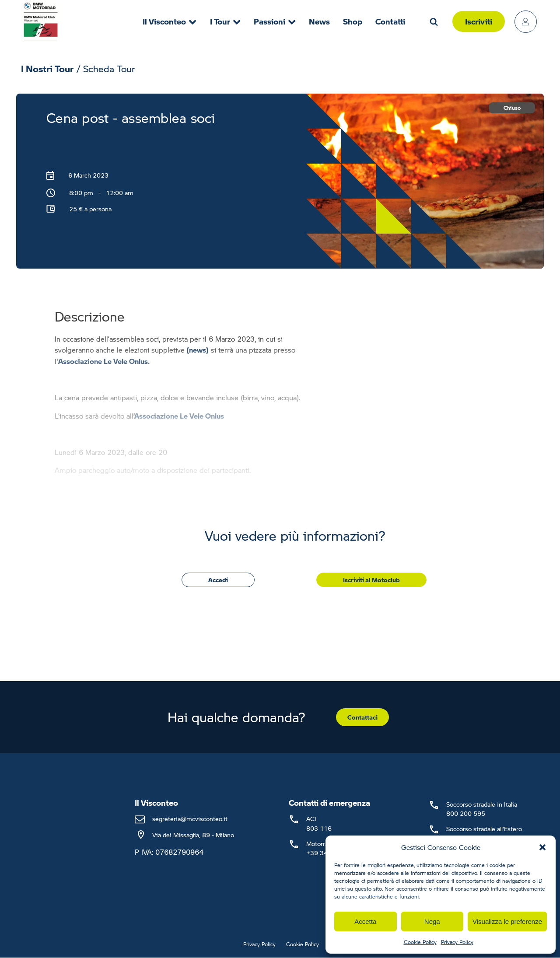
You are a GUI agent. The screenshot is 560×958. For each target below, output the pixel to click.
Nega (432, 921)
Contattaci (362, 717)
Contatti (390, 21)
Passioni (275, 21)
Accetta (365, 921)
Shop (353, 21)
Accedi (218, 580)
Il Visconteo (170, 21)
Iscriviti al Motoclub (371, 580)
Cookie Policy (420, 942)
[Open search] (434, 22)
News (319, 21)
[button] (542, 847)
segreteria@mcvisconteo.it (190, 818)
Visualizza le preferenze (507, 921)
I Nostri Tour (47, 68)
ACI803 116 (319, 823)
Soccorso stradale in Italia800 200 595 (482, 809)
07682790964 (179, 852)
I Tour (225, 21)
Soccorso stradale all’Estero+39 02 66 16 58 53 (484, 833)
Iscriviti (479, 21)
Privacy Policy (457, 942)
